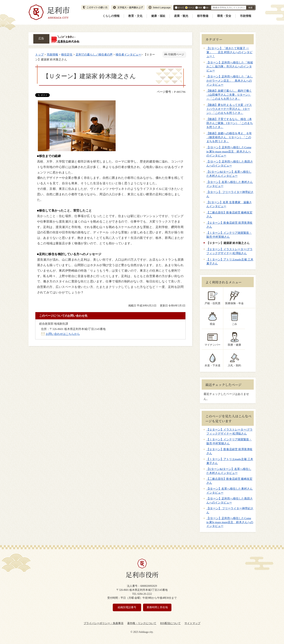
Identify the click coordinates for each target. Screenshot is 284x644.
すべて (181, 8)
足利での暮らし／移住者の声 (94, 54)
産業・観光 (181, 16)
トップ (39, 54)
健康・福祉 (158, 16)
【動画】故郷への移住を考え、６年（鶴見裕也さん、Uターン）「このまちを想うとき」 (229, 137)
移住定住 (67, 54)
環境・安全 (224, 16)
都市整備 (203, 16)
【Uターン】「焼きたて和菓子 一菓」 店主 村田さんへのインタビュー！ (230, 52)
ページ (191, 8)
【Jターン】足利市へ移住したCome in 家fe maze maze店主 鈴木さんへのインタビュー (229, 151)
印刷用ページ (176, 54)
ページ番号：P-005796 (171, 92)
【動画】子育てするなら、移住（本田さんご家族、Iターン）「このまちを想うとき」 (230, 123)
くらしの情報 (111, 16)
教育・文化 (135, 16)
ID (207, 8)
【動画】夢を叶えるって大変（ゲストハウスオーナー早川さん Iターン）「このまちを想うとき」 (229, 109)
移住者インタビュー (128, 54)
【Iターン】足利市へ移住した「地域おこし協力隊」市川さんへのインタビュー (230, 66)
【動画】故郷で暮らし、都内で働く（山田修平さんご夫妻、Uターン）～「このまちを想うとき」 (229, 95)
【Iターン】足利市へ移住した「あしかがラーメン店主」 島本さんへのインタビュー (230, 80)
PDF (200, 8)
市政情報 (246, 16)
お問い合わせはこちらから (63, 334)
